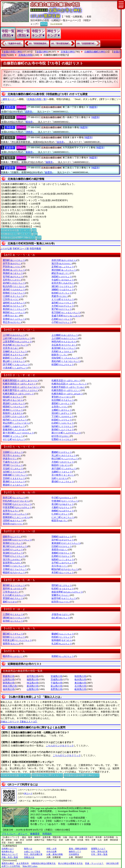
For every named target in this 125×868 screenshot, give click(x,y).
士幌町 (62, 410)
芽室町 (13, 598)
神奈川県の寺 (10, 686)
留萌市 (11, 644)
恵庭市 (60, 296)
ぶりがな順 (6, 249)
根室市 (60, 520)
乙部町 (62, 319)
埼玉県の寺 (33, 683)
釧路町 (13, 358)
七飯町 (62, 507)
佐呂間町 (63, 400)
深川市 (12, 559)
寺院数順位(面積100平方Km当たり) (18, 237)
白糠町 (14, 426)
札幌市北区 (66, 380)
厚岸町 (14, 270)
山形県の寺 (9, 679)
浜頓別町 (17, 540)
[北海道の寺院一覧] (37, 99)
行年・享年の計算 (99, 852)
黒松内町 (66, 361)
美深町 (13, 553)
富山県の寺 (56, 686)
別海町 (14, 566)
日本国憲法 (74, 854)
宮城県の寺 (56, 676)
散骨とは (28, 849)
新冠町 (15, 514)
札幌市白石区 (69, 384)
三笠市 (11, 592)
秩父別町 (65, 459)
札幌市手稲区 (68, 387)
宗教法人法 (29, 857)
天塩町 (13, 469)
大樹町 (13, 452)
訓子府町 (16, 364)
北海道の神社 (68, 52)
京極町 (15, 351)
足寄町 (63, 267)
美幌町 (62, 553)
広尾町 (62, 556)
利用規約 (47, 834)
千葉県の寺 (56, 683)
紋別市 (61, 602)
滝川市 (12, 455)
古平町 (63, 563)
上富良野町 (17, 342)
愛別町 (14, 260)
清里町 (14, 355)
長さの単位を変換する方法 (70, 863)
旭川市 (62, 263)
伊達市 (10, 459)
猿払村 (13, 400)
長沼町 (63, 504)
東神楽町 (66, 543)
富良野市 (12, 563)
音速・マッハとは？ (94, 863)
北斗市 (60, 566)
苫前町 (14, 478)
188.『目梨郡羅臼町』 (87, 44)
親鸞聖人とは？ (98, 849)
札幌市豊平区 (21, 390)
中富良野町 (17, 507)
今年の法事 (51, 852)
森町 (10, 602)
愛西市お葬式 (8, 863)
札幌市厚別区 (21, 380)
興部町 (14, 312)
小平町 (62, 322)
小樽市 (11, 316)
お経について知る (32, 852)
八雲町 (13, 614)
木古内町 (15, 345)
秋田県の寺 (80, 676)
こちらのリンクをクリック (60, 746)
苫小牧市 (63, 475)
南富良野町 (67, 592)
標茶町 (14, 407)
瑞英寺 (10, 158)
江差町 (13, 296)
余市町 (13, 621)
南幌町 (63, 511)
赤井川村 (64, 260)
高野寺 (10, 107)
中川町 (63, 498)
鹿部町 (62, 403)
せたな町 (14, 439)
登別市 (13, 524)
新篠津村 (15, 430)
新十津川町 (18, 433)
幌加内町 (65, 569)
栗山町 (14, 361)
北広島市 (64, 345)
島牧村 (13, 413)
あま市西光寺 (23, 863)
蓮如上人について (10, 854)
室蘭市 (61, 595)
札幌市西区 (66, 390)
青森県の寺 (9, 676)
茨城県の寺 (56, 679)
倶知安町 (65, 358)
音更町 (14, 319)
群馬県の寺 (9, 683)
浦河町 (14, 290)
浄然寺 (10, 127)
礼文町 (62, 644)
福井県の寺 (9, 689)
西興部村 (16, 517)
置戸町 (62, 309)
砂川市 (61, 436)
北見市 (11, 348)
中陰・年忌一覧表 (10, 857)
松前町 (63, 589)
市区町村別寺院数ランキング (16, 230)
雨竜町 (14, 293)
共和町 (63, 351)
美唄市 (60, 550)
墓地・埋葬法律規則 (78, 849)
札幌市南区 (67, 394)
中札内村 (16, 501)
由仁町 (61, 618)
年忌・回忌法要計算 (33, 854)
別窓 (34, 230)
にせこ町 (63, 517)
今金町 (63, 280)
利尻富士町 (17, 640)
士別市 (60, 407)
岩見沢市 (63, 283)
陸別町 (14, 637)
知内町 (63, 426)
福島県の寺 (33, 679)
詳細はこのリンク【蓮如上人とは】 (19, 722)
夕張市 (61, 614)
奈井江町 (14, 498)
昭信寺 (10, 117)
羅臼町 (13, 634)
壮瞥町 (63, 439)
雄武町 (13, 306)
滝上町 (64, 455)
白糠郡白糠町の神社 (95, 52)
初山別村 (16, 423)
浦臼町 (63, 286)
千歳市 (11, 462)
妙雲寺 (10, 168)
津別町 (13, 465)
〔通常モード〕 (8, 99)
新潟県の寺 (33, 686)
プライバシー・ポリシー (15, 834)
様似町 (13, 397)
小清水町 (15, 368)
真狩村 (13, 589)
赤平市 (12, 263)
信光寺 (10, 138)
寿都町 (13, 436)
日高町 (62, 546)
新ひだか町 (66, 433)
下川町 (63, 416)
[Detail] (21, 107)
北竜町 (15, 569)
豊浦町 (14, 482)
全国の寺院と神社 (13, 52)
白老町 (63, 423)
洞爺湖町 (15, 475)
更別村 (62, 397)
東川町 (15, 546)
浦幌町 (63, 290)
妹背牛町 (64, 598)
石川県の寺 (80, 686)
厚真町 (13, 273)
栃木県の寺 (80, 679)
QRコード (28, 793)
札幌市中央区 (22, 387)
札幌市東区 (18, 394)
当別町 (14, 472)
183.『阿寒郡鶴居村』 (39, 44)
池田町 (62, 277)
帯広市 (12, 322)
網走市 (61, 273)
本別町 (63, 572)
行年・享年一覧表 (99, 854)
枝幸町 (62, 293)
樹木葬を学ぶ (8, 852)
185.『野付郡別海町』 (61, 44)
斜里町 (62, 420)
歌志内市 (14, 286)
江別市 (11, 299)
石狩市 (12, 280)
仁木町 (61, 514)
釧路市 (60, 355)
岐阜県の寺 (80, 689)
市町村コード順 (21, 249)
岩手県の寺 (33, 676)
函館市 (12, 537)
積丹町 (15, 420)
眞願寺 (10, 148)
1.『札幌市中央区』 (14, 44)
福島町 (63, 559)
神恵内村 (64, 342)
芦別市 (12, 267)
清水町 (62, 413)
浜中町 (63, 540)
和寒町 (63, 656)
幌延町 (14, 572)
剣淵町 (63, 364)
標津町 (13, 410)
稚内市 (13, 656)
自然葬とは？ (8, 849)
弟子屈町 (64, 469)
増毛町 (62, 585)
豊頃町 (63, 482)
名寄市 (11, 511)
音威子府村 (66, 316)
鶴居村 (61, 465)
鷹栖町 (62, 452)
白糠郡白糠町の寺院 (54, 55)
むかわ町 (14, 595)
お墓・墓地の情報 (55, 854)
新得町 (63, 430)
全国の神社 (42, 52)
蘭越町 (63, 634)
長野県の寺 (56, 689)
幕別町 (14, 585)
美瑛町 (13, 543)
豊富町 (14, 485)
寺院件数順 (35, 249)
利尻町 (62, 637)
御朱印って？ (75, 852)
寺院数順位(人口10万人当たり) (16, 234)
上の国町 (65, 338)
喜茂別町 (64, 348)
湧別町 (14, 618)
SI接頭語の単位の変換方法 (43, 863)
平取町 (14, 556)
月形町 (63, 462)
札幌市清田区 (20, 384)
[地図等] (93, 107)
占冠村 (14, 416)
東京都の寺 (80, 683)
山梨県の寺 (33, 689)
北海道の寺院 (25, 55)
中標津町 (65, 501)
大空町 (63, 306)
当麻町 (62, 472)
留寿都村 (62, 640)
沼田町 (13, 520)
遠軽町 (14, 303)
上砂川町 (17, 338)
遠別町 (63, 303)
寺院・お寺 (51, 849)
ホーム (44, 24)
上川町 (14, 335)
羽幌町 (62, 537)
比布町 (13, 550)
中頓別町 (17, 504)
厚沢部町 (64, 270)
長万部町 (66, 312)
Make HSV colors (30, 866)
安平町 (13, 277)
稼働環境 (35, 834)
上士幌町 (65, 335)
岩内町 (14, 283)
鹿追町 (14, 403)
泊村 (60, 478)
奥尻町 (14, 309)
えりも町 (63, 299)
